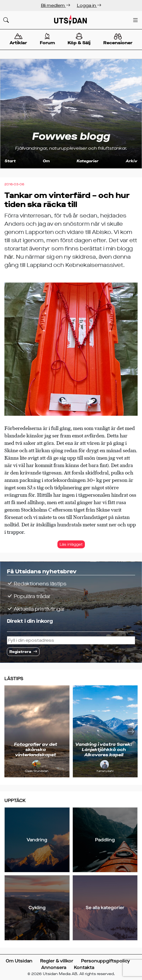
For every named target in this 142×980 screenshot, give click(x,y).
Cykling (37, 908)
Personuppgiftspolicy (105, 961)
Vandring (37, 840)
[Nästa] (131, 731)
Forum (48, 39)
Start (10, 161)
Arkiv (132, 161)
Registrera (20, 652)
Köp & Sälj (79, 39)
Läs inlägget (71, 544)
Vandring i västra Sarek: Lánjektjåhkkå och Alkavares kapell (104, 749)
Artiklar (18, 39)
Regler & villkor (57, 961)
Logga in (89, 5)
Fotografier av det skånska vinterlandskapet (36, 749)
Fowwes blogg (71, 136)
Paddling (105, 840)
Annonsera (54, 968)
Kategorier (88, 161)
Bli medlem (56, 5)
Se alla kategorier (105, 908)
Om (46, 161)
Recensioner (118, 40)
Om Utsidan (19, 961)
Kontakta (84, 968)
